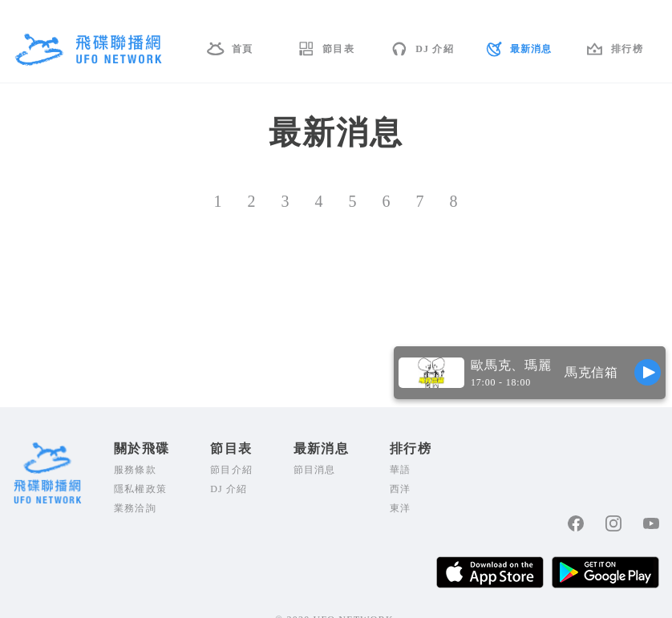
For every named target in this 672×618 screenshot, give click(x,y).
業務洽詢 (135, 508)
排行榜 (627, 49)
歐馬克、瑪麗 (511, 365)
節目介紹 (231, 470)
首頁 (242, 49)
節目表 (338, 49)
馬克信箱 (591, 372)
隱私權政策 (140, 489)
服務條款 (135, 470)
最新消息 (531, 49)
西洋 (400, 489)
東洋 (400, 508)
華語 (400, 470)
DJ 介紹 (435, 49)
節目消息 (315, 470)
